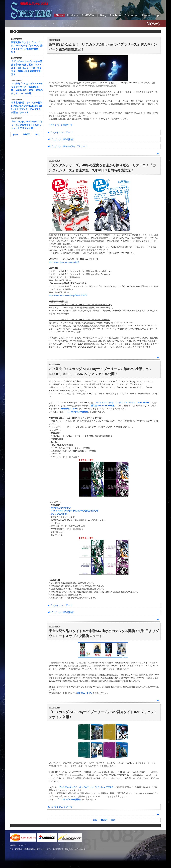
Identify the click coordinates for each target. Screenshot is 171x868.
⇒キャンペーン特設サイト (61, 125)
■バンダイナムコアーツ (60, 132)
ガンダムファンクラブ (125, 403)
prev (16, 134)
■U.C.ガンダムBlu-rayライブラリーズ (68, 146)
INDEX (26, 134)
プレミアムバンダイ (104, 403)
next (37, 134)
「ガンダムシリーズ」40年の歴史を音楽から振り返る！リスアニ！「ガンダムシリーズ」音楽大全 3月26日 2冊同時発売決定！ (27, 68)
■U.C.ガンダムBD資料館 (61, 139)
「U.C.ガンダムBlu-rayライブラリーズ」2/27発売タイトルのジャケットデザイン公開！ (27, 125)
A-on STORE (143, 403)
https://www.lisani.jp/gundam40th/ (64, 262)
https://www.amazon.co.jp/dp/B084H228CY (68, 295)
